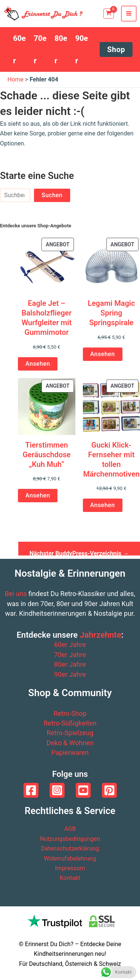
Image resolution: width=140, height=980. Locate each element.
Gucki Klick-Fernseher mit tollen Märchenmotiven (111, 459)
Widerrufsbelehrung (70, 859)
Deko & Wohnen (70, 743)
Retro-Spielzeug (70, 733)
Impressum (70, 868)
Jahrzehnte (101, 635)
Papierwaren (70, 752)
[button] (116, 49)
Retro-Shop (70, 713)
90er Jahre (70, 674)
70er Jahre (70, 655)
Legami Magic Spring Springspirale (111, 313)
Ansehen (38, 364)
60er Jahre (70, 645)
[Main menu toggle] (129, 13)
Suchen (52, 195)
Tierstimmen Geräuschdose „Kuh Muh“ (46, 455)
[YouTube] (83, 790)
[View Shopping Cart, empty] (109, 14)
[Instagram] (57, 790)
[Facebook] (31, 790)
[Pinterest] (109, 790)
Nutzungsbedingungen (70, 839)
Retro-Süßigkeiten (70, 723)
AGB (70, 829)
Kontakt (70, 878)
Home (15, 79)
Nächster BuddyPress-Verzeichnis (79, 553)
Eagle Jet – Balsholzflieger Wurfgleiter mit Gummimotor (47, 318)
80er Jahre (70, 664)
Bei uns (16, 594)
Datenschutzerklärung (70, 848)
